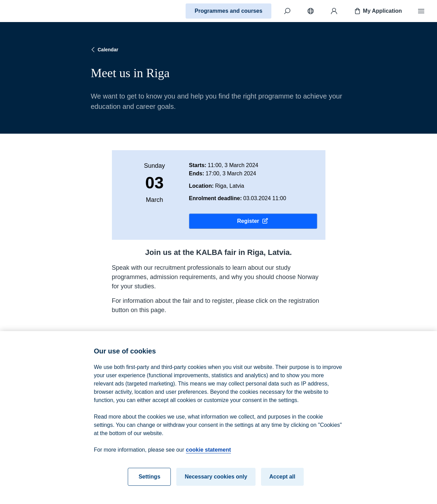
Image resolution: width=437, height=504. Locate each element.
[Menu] (421, 11)
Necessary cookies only (216, 481)
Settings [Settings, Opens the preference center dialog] (149, 481)
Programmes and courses (228, 11)
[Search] (287, 11)
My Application (378, 11)
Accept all (282, 481)
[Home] (30, 11)
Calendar (104, 50)
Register (253, 221)
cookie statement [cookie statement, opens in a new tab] (209, 455)
